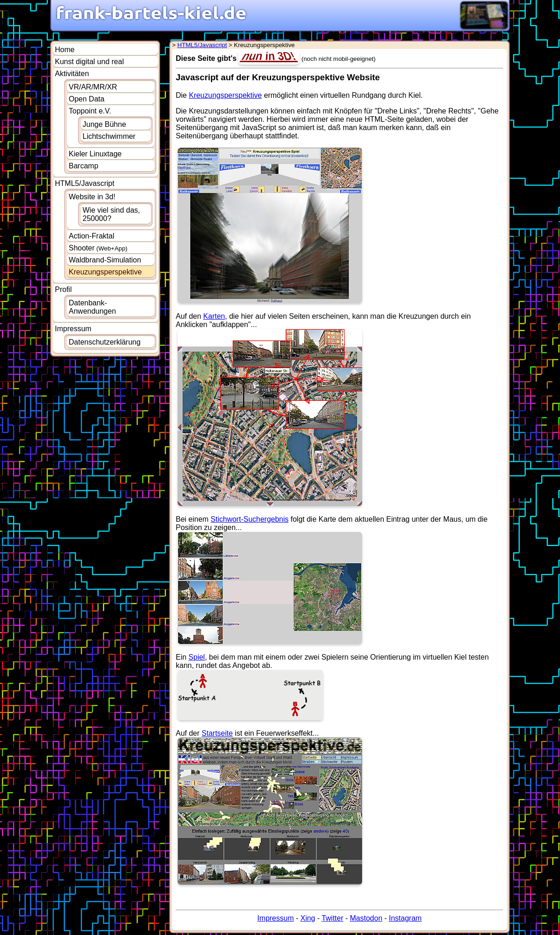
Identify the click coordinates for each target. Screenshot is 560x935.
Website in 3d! (92, 197)
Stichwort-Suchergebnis (250, 519)
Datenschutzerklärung (105, 342)
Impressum (73, 329)
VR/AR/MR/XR (93, 87)
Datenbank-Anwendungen (92, 307)
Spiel (197, 657)
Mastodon (366, 918)
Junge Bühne (104, 124)
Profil (63, 289)
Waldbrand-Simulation (105, 260)
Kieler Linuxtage (95, 154)
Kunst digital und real (89, 62)
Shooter (98, 248)
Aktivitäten (72, 74)
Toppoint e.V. (90, 111)
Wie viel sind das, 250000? (111, 214)
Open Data (86, 99)
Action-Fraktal (92, 236)
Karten (214, 316)
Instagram (405, 918)
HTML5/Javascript (85, 183)
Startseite (217, 733)
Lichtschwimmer (109, 136)
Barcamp (83, 166)
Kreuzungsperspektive (225, 95)
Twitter (332, 918)
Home (65, 50)
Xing (308, 918)
